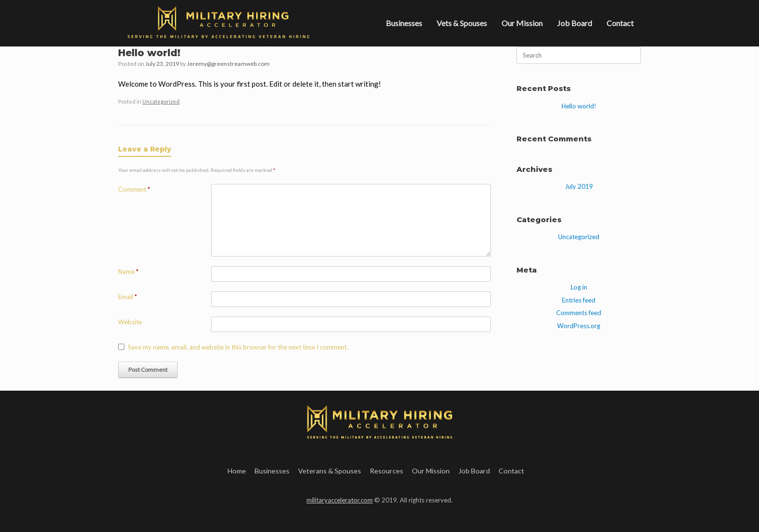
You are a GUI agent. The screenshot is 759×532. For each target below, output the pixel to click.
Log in (579, 287)
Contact (620, 23)
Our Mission (522, 23)
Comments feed (579, 313)
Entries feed (579, 300)
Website (130, 322)
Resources (387, 471)
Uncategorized (161, 101)
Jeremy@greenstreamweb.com (228, 64)
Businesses (404, 23)
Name (128, 272)
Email (128, 297)
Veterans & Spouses (330, 471)
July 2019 (579, 186)
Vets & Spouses (462, 23)
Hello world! (579, 106)
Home (237, 471)
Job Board (575, 23)
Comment (134, 189)
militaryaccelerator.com (340, 500)
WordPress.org (579, 326)
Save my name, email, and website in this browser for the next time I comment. (238, 347)
